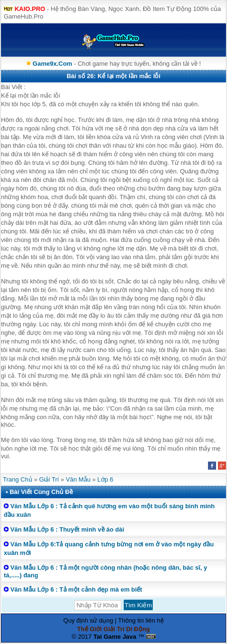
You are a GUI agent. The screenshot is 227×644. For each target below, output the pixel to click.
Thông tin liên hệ (141, 620)
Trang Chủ (18, 479)
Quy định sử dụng (88, 620)
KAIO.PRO (30, 9)
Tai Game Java (115, 637)
